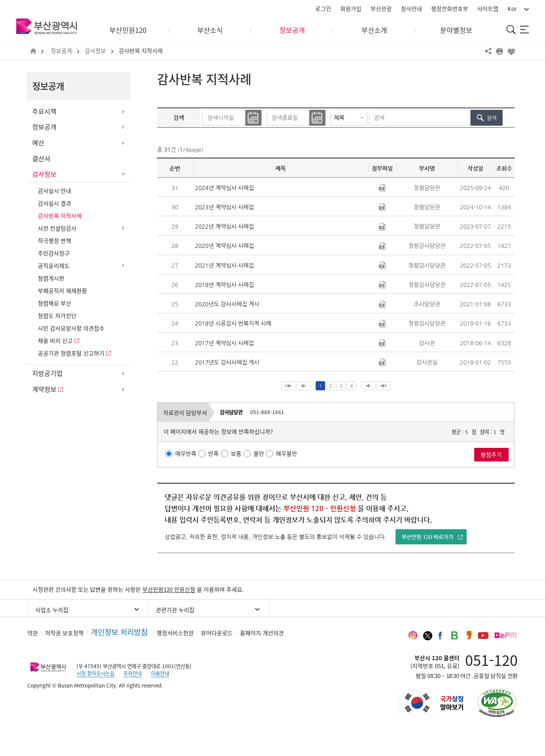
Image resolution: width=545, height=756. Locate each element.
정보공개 (61, 51)
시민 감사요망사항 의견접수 (71, 328)
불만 (259, 454)
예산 (38, 143)
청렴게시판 (51, 278)
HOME (33, 51)
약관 (33, 633)
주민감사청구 (54, 253)
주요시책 (44, 111)
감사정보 (95, 51)
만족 (213, 454)
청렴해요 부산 (54, 303)
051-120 (491, 660)
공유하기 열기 (488, 51)
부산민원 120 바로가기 (427, 537)
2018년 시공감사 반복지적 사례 (233, 323)
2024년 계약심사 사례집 (224, 188)
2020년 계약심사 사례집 (224, 246)
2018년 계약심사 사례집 (224, 284)
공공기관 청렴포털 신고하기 (71, 353)
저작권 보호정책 (64, 633)
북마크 (511, 51)
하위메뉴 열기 (123, 112)
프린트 (500, 51)
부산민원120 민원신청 (169, 589)
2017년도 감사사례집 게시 (227, 362)
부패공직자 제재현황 (62, 291)
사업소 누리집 (52, 610)
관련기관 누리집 (175, 610)
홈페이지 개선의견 (262, 633)
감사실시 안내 (54, 191)
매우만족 (186, 454)
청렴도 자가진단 (57, 316)
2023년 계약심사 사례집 (224, 207)
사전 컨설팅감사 (57, 228)
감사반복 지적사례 (141, 51)
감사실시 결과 (54, 203)
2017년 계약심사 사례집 (224, 343)
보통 (236, 454)
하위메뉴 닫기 (123, 175)
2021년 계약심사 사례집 (224, 265)
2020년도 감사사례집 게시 (227, 304)
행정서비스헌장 (175, 633)
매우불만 (287, 454)
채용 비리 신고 (55, 341)
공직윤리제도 (54, 266)
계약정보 (44, 389)
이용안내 (160, 673)
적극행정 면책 (54, 241)
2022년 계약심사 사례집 (224, 226)
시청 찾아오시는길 (95, 673)
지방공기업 (47, 373)
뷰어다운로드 (217, 633)
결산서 (41, 159)
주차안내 (132, 673)
